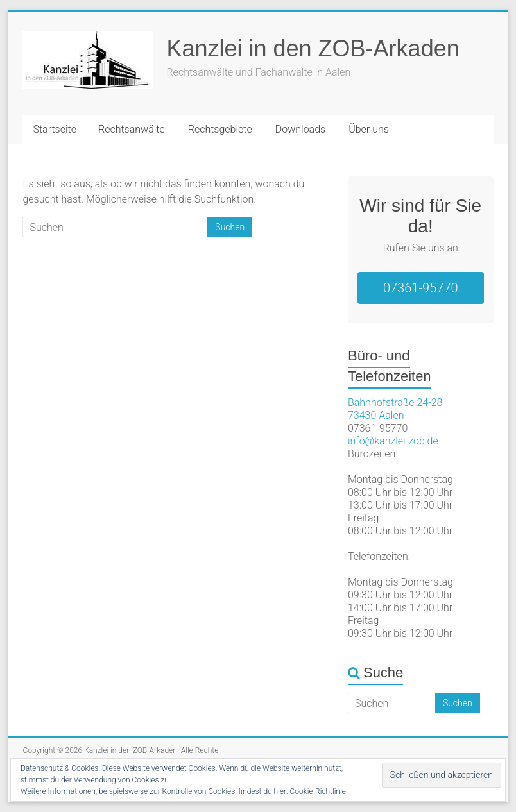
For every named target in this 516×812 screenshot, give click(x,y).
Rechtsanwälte (132, 129)
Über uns (369, 129)
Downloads (300, 129)
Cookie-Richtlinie (318, 791)
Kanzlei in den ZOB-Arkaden (313, 48)
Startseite (55, 129)
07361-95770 (421, 288)
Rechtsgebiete (220, 129)
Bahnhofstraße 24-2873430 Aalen (395, 409)
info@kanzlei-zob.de (393, 441)
